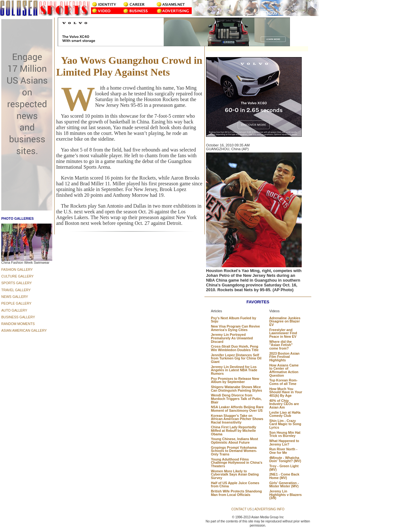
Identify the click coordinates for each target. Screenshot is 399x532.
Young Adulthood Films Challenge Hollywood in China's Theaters (236, 463)
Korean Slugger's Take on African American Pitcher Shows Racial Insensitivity (237, 419)
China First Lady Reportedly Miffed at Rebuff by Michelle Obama (233, 430)
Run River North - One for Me (283, 451)
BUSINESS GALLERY (18, 317)
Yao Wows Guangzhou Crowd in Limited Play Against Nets (129, 66)
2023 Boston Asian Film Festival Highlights (284, 357)
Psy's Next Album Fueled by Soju (233, 320)
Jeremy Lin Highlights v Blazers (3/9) (285, 495)
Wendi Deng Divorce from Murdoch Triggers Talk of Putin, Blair (236, 399)
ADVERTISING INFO (269, 509)
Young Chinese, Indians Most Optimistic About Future (234, 441)
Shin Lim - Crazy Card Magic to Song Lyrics (285, 424)
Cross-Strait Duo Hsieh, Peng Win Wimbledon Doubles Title (235, 348)
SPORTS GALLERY (17, 283)
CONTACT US (241, 509)
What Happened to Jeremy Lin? (284, 443)
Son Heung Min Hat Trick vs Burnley (285, 434)
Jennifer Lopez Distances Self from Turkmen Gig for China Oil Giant (236, 358)
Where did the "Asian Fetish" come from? (281, 345)
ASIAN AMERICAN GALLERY (24, 330)
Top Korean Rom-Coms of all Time (283, 382)
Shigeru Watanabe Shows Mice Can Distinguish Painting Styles (236, 389)
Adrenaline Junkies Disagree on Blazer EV (285, 321)
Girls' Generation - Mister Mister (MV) (284, 485)
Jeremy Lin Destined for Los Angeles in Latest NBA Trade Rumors (234, 370)
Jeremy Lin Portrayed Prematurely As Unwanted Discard (232, 338)
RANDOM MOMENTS (18, 324)
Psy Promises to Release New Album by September (235, 380)
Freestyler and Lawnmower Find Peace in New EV (283, 333)
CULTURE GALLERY (17, 276)
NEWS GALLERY (15, 297)
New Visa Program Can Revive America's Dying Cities (235, 328)
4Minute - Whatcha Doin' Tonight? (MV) (285, 459)
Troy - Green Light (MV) (284, 468)
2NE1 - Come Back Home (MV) (284, 476)
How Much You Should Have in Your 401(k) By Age (286, 392)
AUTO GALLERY (14, 310)
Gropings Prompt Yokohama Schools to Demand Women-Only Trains (234, 451)
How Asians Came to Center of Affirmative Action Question (284, 370)
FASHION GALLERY (17, 270)
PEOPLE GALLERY (16, 303)
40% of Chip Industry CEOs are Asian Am (284, 404)
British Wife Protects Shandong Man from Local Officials (236, 493)
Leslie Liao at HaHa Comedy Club (285, 414)
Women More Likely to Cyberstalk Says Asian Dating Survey (235, 474)
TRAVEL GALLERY (16, 290)
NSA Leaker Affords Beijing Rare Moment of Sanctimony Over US (237, 409)
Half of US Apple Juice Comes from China (235, 485)
